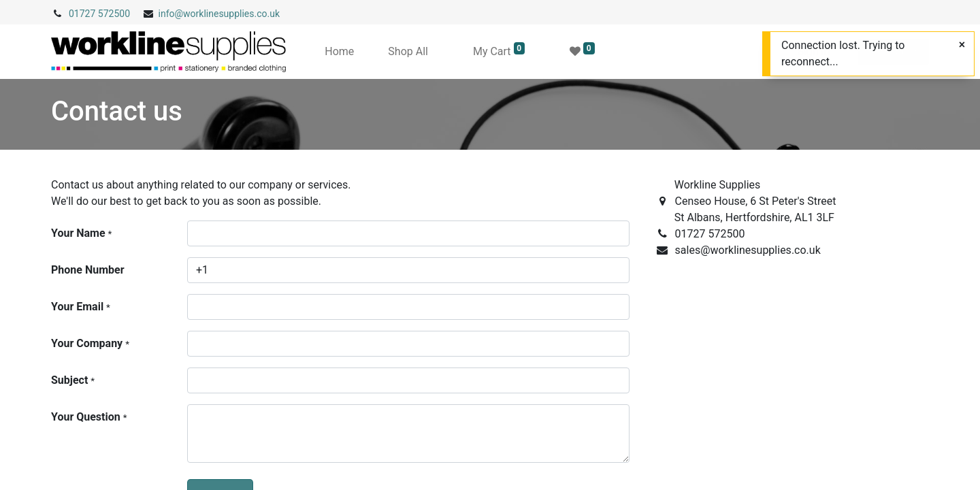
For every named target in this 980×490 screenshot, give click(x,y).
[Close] (962, 45)
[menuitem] (339, 52)
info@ (171, 14)
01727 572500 (99, 14)
